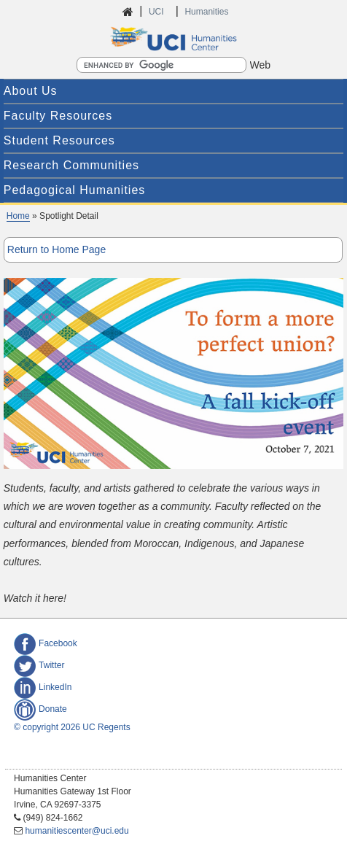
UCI (157, 12)
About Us (31, 91)
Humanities (206, 12)
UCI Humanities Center (173, 39)
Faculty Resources (58, 116)
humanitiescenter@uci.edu (77, 831)
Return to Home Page (56, 249)
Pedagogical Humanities (75, 190)
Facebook (46, 643)
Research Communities (71, 165)
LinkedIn (43, 687)
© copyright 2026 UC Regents (72, 727)
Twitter (39, 665)
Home (18, 216)
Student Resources (59, 140)
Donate (40, 709)
